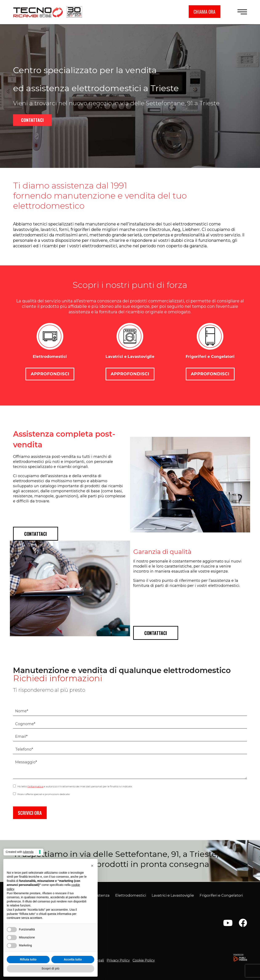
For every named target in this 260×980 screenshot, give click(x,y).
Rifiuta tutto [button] (28, 959)
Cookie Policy (144, 960)
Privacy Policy (118, 960)
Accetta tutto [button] (73, 959)
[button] (242, 12)
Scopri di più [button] (51, 968)
